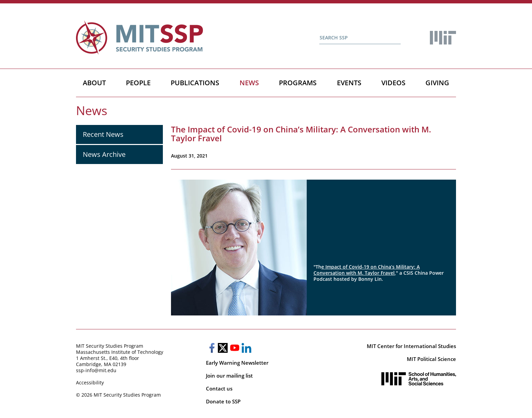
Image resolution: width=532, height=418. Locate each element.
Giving (437, 83)
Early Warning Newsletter (237, 363)
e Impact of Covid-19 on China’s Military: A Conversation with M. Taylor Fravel (367, 270)
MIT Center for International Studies (411, 346)
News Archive (104, 154)
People (138, 83)
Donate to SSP (223, 401)
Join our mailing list (229, 376)
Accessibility (90, 383)
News (249, 83)
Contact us (219, 388)
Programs (298, 83)
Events (349, 83)
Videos (393, 83)
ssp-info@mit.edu (96, 370)
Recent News (103, 134)
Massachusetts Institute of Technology (120, 352)
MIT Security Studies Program (110, 346)
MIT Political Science (431, 359)
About (94, 83)
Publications (195, 83)
